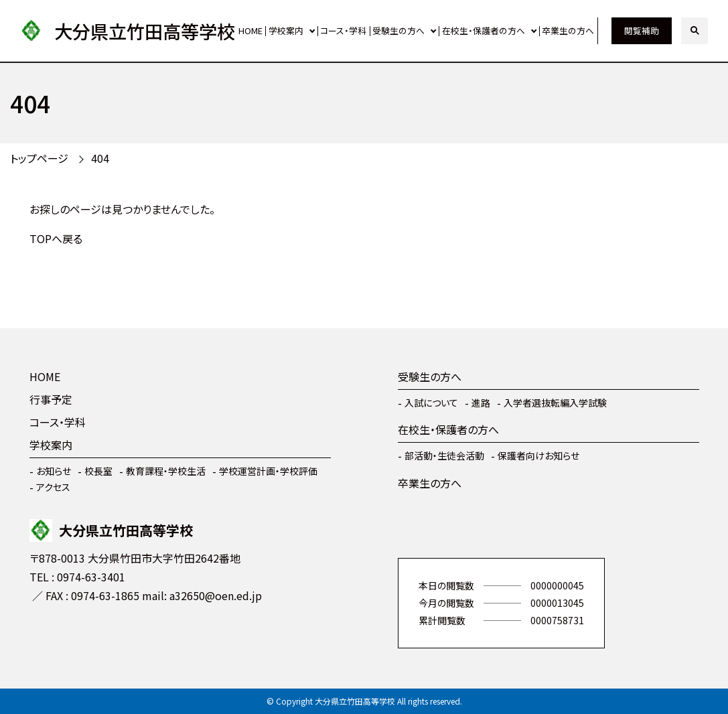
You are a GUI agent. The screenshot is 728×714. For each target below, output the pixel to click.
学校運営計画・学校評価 (268, 471)
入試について (431, 403)
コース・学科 (343, 30)
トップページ (39, 158)
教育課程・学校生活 (166, 471)
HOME (250, 30)
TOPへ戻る (56, 238)
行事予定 (51, 399)
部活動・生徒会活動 (444, 455)
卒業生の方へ (568, 30)
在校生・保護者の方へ (484, 30)
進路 (481, 403)
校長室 (98, 471)
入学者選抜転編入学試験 (555, 403)
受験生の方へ (398, 30)
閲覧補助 (642, 30)
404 (100, 158)
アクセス (53, 487)
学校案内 (286, 30)
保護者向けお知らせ (538, 455)
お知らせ (54, 471)
